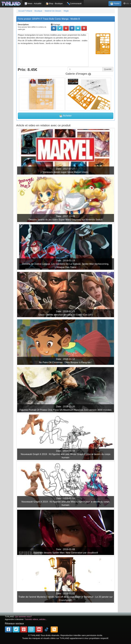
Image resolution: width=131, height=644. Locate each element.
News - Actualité (33, 4)
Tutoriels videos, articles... (36, 619)
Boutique (38, 11)
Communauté (74, 4)
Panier (115, 4)
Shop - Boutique (54, 4)
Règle (66, 11)
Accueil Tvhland (25, 11)
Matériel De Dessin (53, 11)
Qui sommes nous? (23, 617)
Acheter (65, 116)
